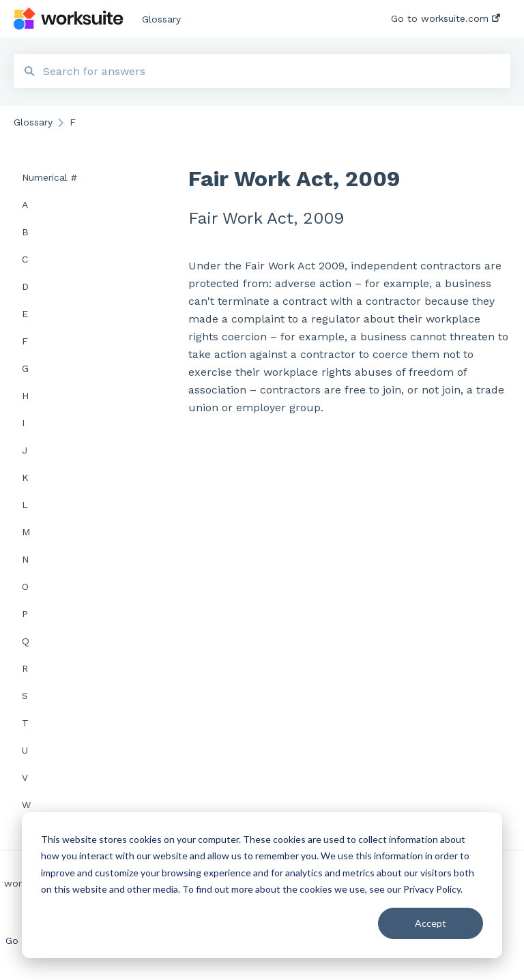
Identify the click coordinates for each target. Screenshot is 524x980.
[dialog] (262, 885)
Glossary (161, 19)
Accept (431, 923)
